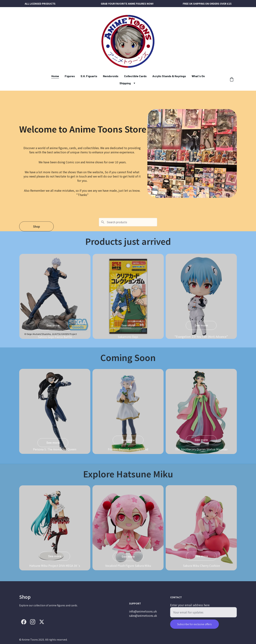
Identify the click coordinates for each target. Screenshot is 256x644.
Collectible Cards (135, 76)
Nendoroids (111, 76)
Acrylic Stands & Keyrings (169, 76)
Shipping (125, 83)
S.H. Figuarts (89, 76)
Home (55, 76)
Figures (70, 76)
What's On (198, 76)
